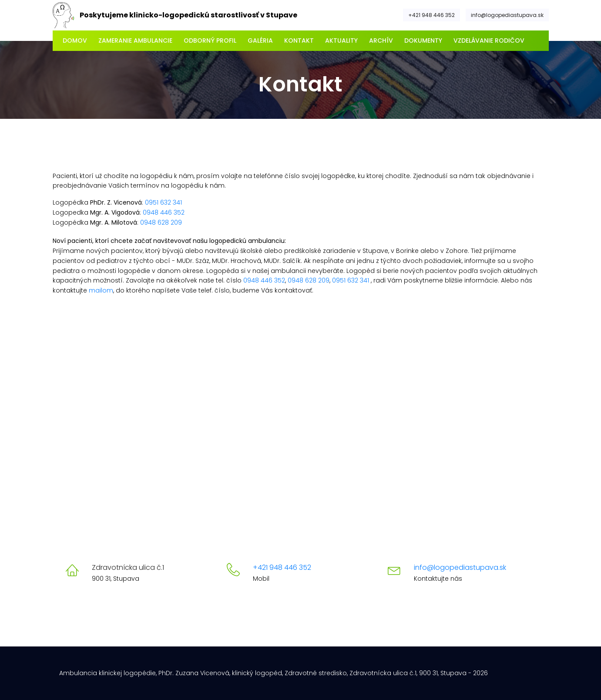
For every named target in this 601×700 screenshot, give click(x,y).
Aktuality (341, 40)
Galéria (260, 40)
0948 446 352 (164, 212)
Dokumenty (423, 40)
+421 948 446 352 (431, 15)
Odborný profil (210, 40)
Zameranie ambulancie (135, 40)
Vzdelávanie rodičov (489, 40)
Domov (75, 40)
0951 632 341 (163, 202)
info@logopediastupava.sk (507, 15)
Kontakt (299, 40)
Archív (381, 40)
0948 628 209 (161, 222)
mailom (101, 290)
